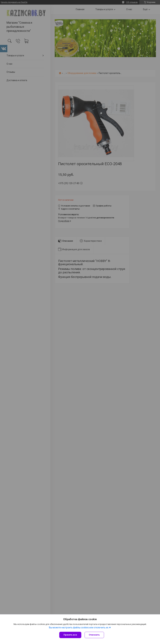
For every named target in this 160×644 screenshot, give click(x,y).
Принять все (70, 635)
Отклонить (94, 635)
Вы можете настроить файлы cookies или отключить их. (79, 628)
